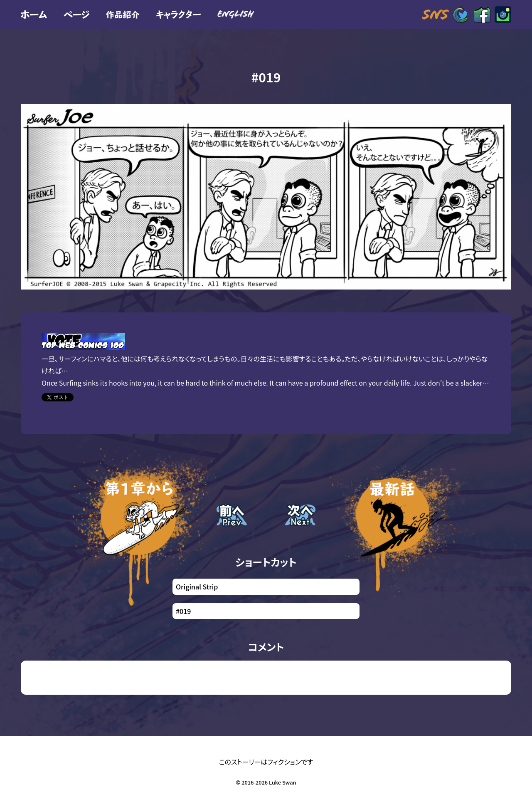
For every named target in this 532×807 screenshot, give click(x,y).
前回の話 (230, 527)
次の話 (295, 527)
